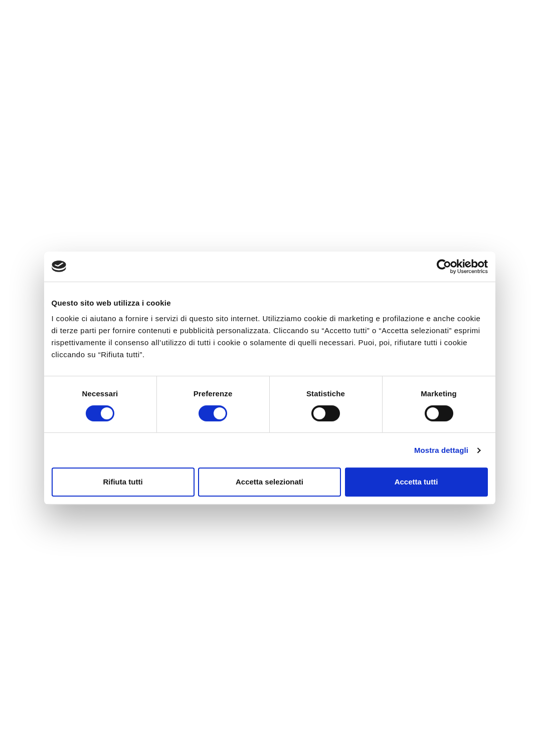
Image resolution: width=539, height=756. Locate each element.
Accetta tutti (416, 482)
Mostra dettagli (441, 450)
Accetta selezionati (269, 482)
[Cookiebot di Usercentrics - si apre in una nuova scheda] (444, 267)
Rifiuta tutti (123, 482)
